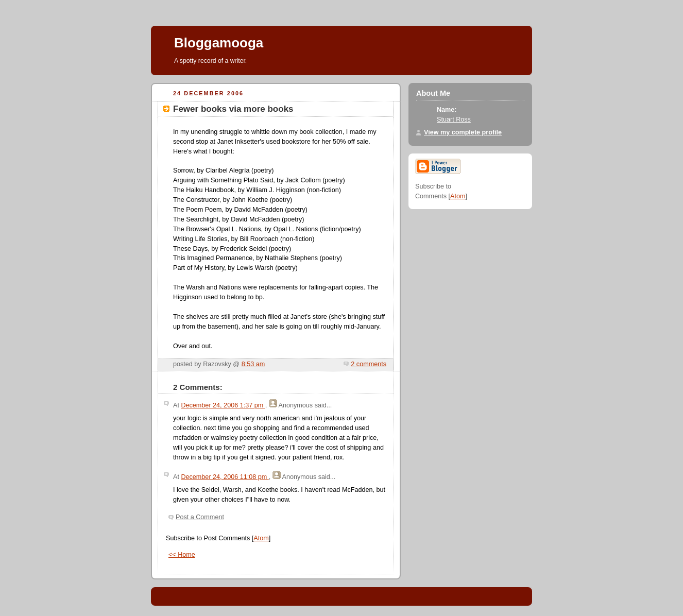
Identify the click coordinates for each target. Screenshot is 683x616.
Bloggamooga (219, 43)
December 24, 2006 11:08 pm (225, 477)
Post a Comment (200, 517)
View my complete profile (463, 132)
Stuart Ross (454, 119)
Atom (261, 538)
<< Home (182, 555)
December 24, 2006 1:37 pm (223, 405)
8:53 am (253, 364)
